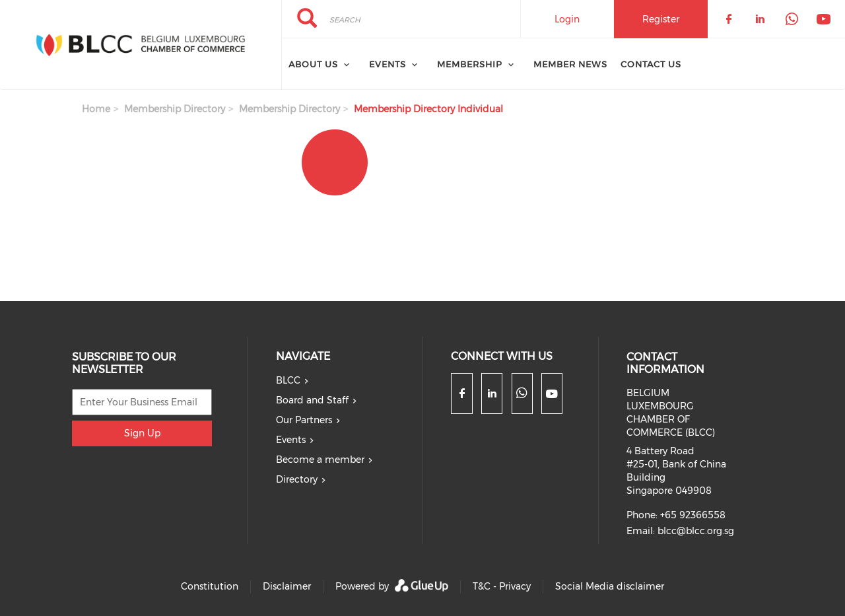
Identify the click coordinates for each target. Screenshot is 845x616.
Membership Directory (175, 109)
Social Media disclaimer (610, 586)
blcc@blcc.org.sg (696, 531)
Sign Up (142, 433)
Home (96, 109)
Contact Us (651, 64)
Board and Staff (312, 400)
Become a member (320, 460)
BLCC (288, 380)
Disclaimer (287, 586)
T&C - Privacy (502, 586)
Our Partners (304, 420)
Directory (297, 479)
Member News (570, 64)
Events (291, 440)
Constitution (210, 586)
